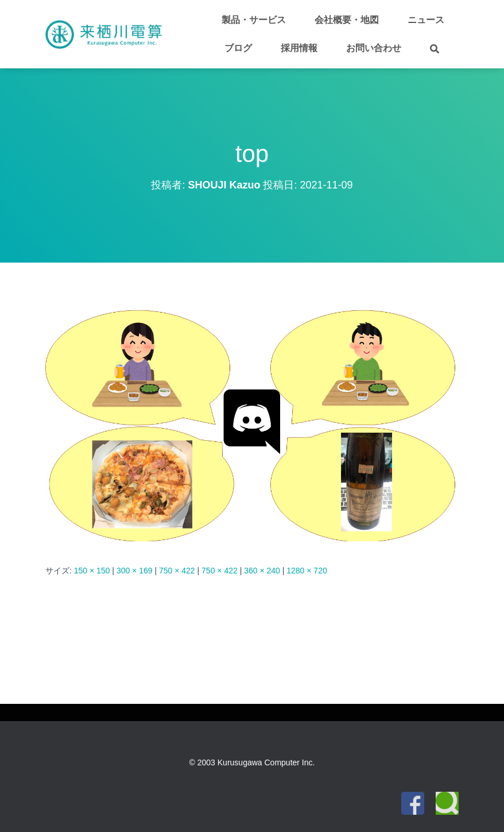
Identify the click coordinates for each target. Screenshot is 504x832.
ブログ (238, 48)
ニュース (426, 20)
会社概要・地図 (347, 20)
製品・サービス (254, 20)
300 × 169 (135, 571)
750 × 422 (177, 571)
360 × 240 (262, 571)
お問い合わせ (374, 48)
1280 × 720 (307, 571)
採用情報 (299, 48)
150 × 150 (92, 571)
